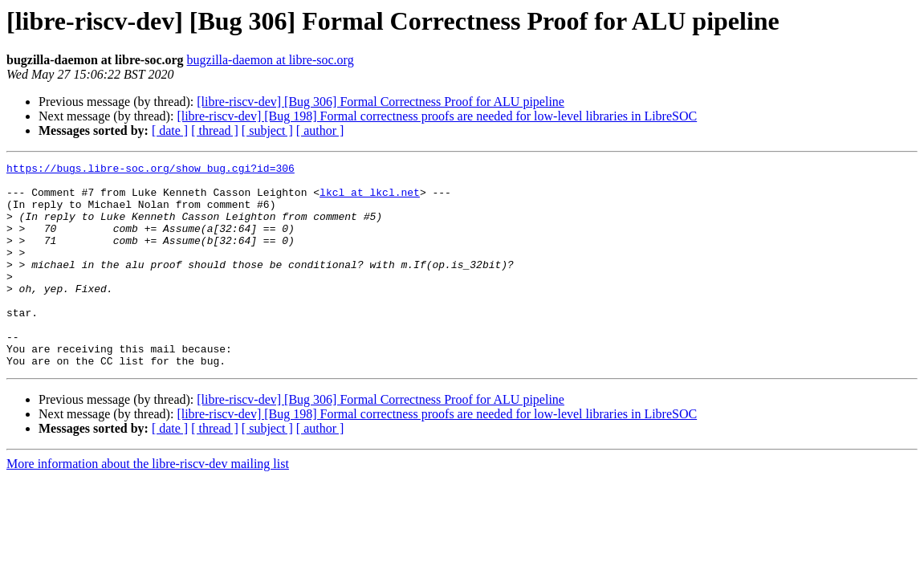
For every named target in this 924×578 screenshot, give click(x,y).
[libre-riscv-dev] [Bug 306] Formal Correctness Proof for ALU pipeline (381, 102)
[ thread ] (215, 130)
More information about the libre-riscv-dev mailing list (148, 505)
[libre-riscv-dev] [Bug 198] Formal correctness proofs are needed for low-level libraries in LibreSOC (437, 116)
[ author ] (320, 130)
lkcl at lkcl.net (370, 199)
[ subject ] (267, 130)
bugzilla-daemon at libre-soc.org (271, 60)
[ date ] (170, 130)
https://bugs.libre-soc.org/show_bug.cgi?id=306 (151, 170)
